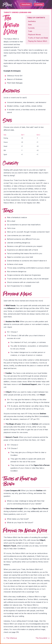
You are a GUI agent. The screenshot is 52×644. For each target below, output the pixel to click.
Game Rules (26, 4)
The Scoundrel (43, 638)
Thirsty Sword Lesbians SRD (17, 12)
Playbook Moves (34, 35)
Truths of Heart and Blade (38, 38)
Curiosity (31, 28)
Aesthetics (32, 21)
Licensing (39, 4)
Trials (30, 31)
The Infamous (10, 638)
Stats (30, 25)
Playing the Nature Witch (38, 41)
